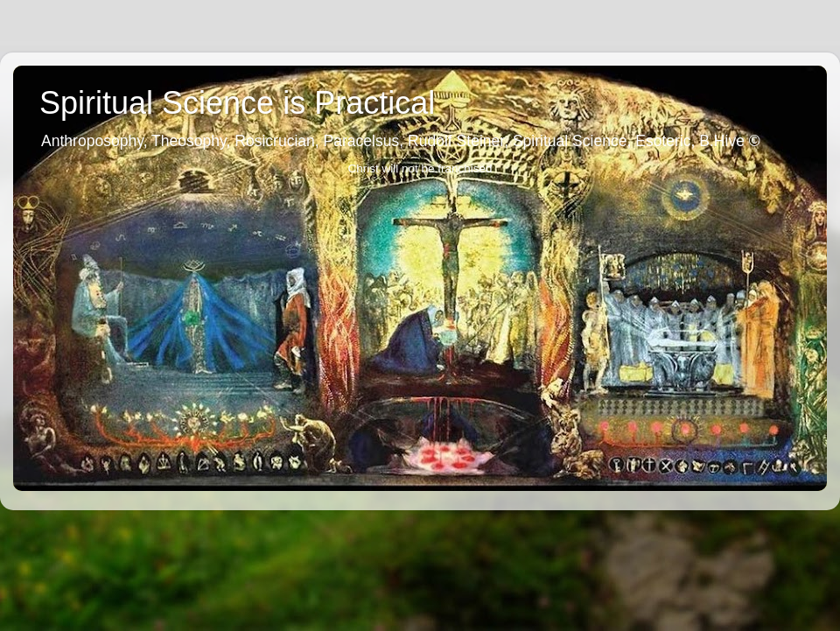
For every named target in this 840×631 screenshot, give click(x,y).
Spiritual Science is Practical (237, 103)
